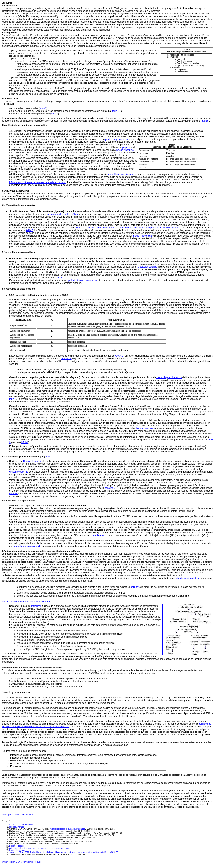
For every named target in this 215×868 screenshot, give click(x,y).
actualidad (66, 359)
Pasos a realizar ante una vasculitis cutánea (26, 602)
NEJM (25, 442)
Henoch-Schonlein (33, 461)
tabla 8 (13, 399)
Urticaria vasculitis (19, 472)
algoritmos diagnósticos (188, 578)
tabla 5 (205, 121)
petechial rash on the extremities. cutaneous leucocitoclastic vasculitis (39, 848)
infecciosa (36, 606)
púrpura (126, 147)
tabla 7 (60, 278)
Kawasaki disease (17, 850)
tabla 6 (30, 230)
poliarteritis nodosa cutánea (83, 280)
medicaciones (100, 535)
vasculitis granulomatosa (169, 377)
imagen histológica (142, 236)
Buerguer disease (17, 846)
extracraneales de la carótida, (63, 214)
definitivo (135, 587)
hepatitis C (110, 488)
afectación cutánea (147, 267)
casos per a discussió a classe (17, 815)
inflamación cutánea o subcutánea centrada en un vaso (38, 182)
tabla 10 (49, 457)
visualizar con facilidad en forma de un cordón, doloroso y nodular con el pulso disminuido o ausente (127, 228)
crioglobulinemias (17, 827)
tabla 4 (55, 114)
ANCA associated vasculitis (21, 825)
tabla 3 (116, 111)
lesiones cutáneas (146, 428)
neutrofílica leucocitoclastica (122, 174)
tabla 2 (43, 108)
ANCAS (119, 356)
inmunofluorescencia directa (26, 546)
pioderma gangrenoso (116, 139)
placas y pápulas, (125, 150)
